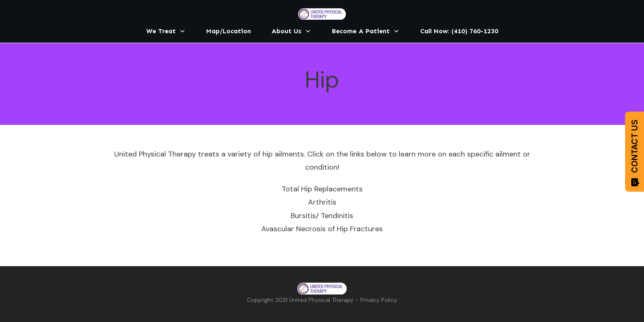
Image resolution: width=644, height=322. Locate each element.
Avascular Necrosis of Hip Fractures (322, 229)
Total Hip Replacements (322, 189)
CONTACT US (635, 153)
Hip (322, 80)
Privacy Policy (379, 300)
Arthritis (322, 202)
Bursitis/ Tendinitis (322, 216)
